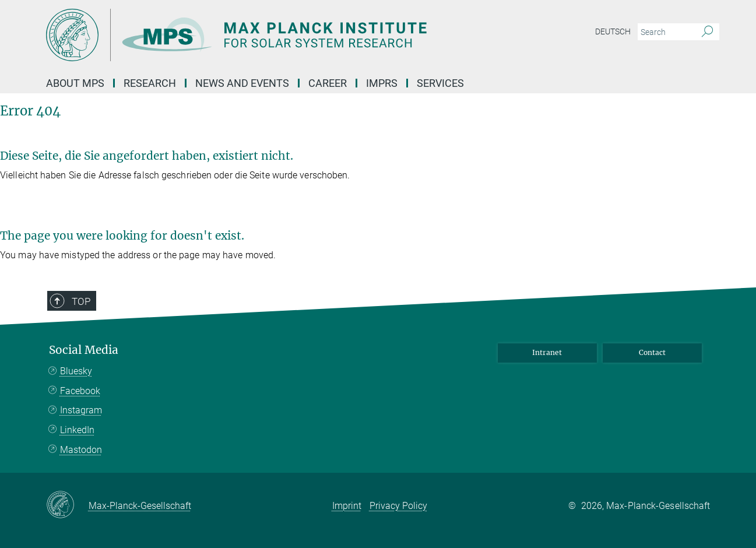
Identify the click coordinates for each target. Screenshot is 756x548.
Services (440, 83)
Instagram (81, 410)
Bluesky (76, 371)
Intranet (547, 352)
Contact (652, 352)
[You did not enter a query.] (665, 32)
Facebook (80, 391)
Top (81, 301)
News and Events (242, 83)
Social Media (84, 350)
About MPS (75, 83)
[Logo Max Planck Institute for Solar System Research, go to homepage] (265, 35)
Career (328, 83)
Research (150, 83)
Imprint (347, 506)
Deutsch (613, 31)
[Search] (707, 32)
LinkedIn (77, 430)
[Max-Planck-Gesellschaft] (67, 505)
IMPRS (382, 83)
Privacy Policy (398, 506)
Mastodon (81, 450)
